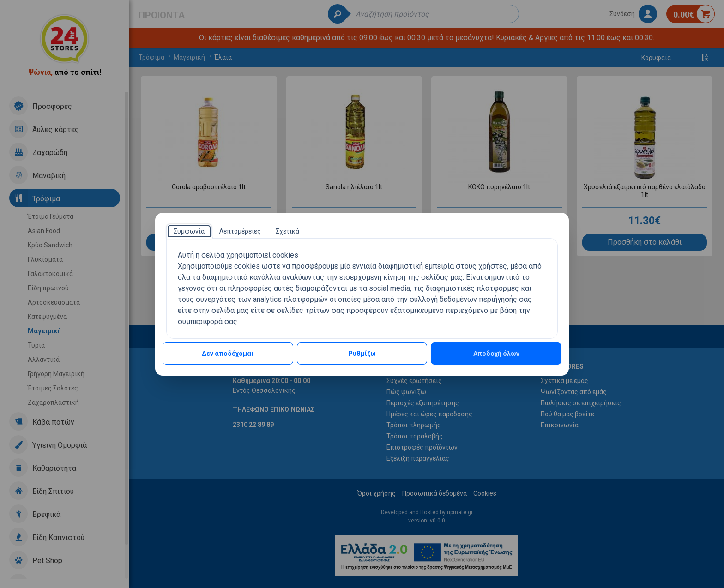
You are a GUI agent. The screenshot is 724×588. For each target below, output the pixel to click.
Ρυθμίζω (362, 354)
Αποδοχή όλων (496, 354)
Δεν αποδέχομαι (228, 354)
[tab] (189, 231)
